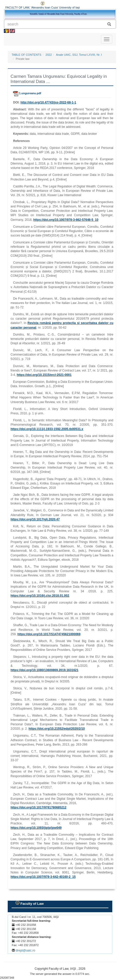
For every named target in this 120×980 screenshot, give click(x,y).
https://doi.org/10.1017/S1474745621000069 (49, 634)
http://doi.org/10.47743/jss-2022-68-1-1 (48, 102)
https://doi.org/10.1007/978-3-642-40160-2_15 (43, 877)
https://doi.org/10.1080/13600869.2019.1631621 (44, 670)
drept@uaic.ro (25, 950)
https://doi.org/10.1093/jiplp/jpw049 (36, 828)
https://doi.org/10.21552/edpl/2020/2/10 (57, 729)
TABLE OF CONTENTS (26, 55)
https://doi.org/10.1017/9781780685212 (38, 807)
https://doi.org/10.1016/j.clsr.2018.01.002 (40, 596)
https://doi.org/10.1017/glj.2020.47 (35, 519)
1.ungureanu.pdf (27, 93)
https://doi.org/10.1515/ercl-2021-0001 (44, 375)
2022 (49, 55)
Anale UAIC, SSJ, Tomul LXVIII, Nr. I (79, 55)
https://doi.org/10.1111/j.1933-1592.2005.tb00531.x (47, 429)
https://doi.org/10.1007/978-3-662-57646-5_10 (66, 220)
